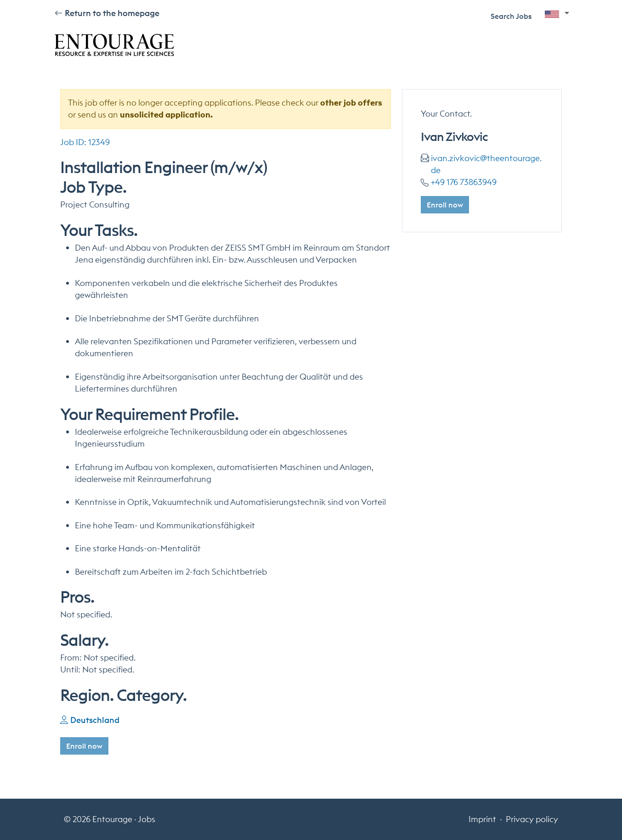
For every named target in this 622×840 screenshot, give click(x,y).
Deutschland (95, 720)
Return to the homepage (112, 13)
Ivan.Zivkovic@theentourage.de (486, 164)
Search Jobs (511, 16)
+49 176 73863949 (464, 182)
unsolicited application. (166, 115)
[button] (557, 15)
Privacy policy (532, 819)
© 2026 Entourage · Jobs (110, 819)
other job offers (351, 103)
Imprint (482, 819)
